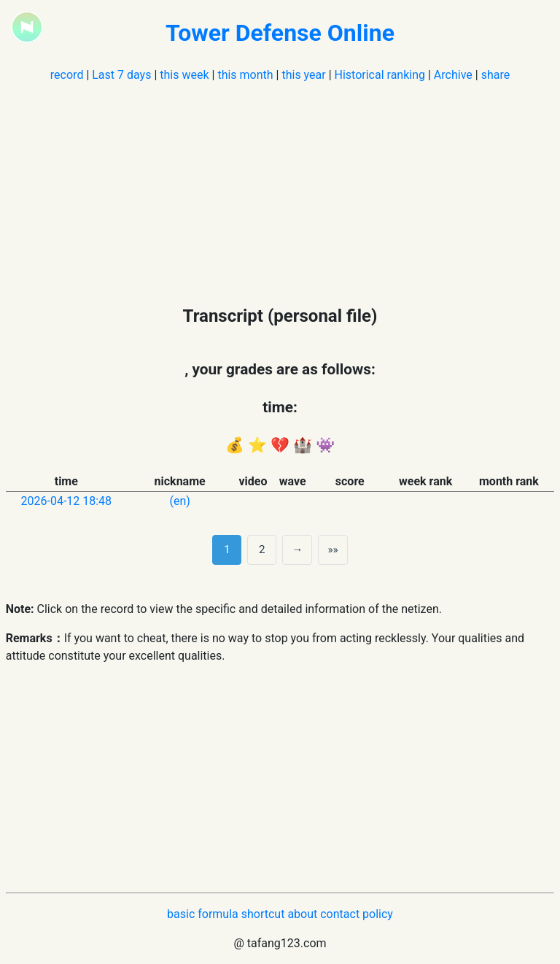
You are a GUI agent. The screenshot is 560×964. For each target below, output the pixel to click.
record (67, 75)
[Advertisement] (280, 186)
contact (340, 914)
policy (378, 914)
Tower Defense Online (280, 33)
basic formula (203, 914)
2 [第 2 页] (262, 550)
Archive (453, 75)
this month (245, 75)
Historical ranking (380, 75)
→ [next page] (297, 550)
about (302, 914)
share (496, 75)
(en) (179, 501)
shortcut (263, 914)
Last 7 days (121, 75)
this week (184, 75)
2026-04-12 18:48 (67, 501)
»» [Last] (332, 550)
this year (303, 75)
